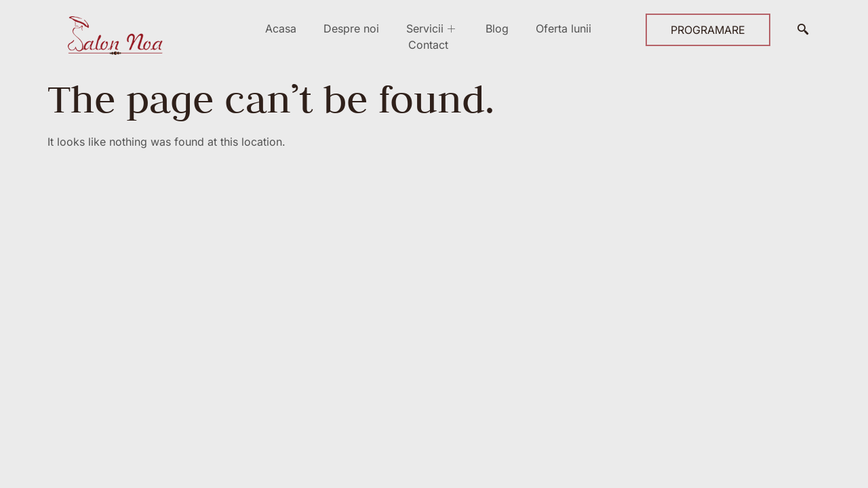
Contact (428, 45)
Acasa (281, 28)
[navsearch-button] (803, 30)
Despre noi (351, 28)
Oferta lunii (564, 28)
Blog (497, 28)
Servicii (432, 28)
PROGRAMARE (708, 30)
